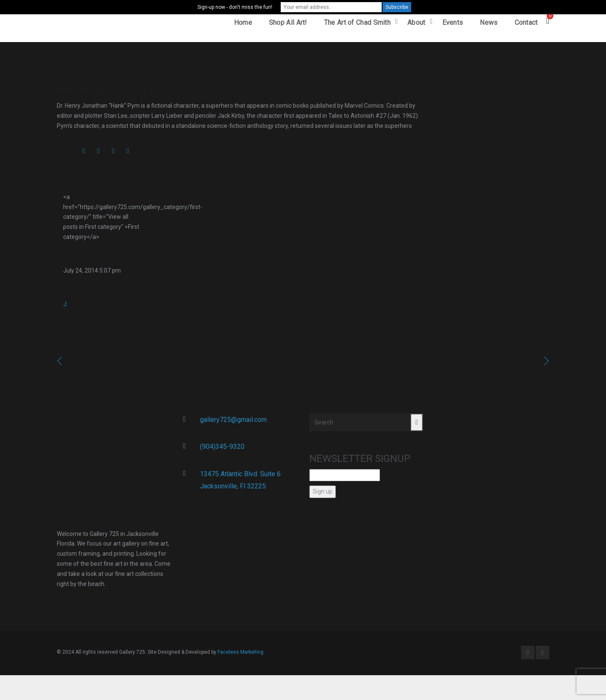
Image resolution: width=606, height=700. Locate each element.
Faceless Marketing (241, 655)
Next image (517, 364)
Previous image (96, 364)
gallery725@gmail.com (233, 422)
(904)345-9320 (222, 449)
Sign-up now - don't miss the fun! (235, 7)
